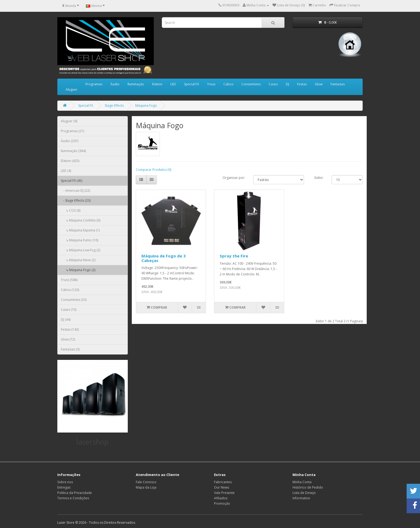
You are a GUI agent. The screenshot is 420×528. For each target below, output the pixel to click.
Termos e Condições (73, 498)
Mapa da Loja (146, 487)
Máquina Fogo (146, 106)
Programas (94, 84)
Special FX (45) (72, 181)
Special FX (192, 84)
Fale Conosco (146, 482)
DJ (287, 84)
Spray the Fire (234, 256)
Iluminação (136, 84)
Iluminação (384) (73, 151)
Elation (157, 84)
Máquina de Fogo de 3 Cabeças (164, 258)
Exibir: (319, 178)
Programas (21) (72, 131)
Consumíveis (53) (74, 300)
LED (173, 84)
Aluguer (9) (69, 121)
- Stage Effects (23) (76, 200)
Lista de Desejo (304, 493)
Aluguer (72, 89)
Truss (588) (69, 280)
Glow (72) (68, 339)
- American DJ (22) (75, 191)
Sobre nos (65, 482)
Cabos (228, 84)
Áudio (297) (70, 141)
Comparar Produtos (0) (153, 170)
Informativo (301, 498)
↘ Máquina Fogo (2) (78, 270)
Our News (222, 487)
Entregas (64, 487)
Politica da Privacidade (75, 493)
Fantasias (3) (70, 349)
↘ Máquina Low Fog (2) (80, 250)
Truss (211, 84)
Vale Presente (224, 493)
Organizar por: (234, 178)
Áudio (115, 84)
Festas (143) (70, 329)
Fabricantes (223, 482)
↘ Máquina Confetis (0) (80, 220)
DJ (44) (66, 320)
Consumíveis (251, 84)
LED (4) (66, 171)
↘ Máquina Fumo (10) (79, 240)
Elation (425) (70, 161)
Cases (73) (69, 310)
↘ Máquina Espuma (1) (80, 230)
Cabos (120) (70, 290)
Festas (302, 84)
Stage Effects (114, 106)
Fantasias (338, 84)
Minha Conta (302, 482)
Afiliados (221, 498)
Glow (319, 84)
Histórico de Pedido (308, 487)
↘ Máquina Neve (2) (78, 260)
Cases (273, 84)
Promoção (222, 503)
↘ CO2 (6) (71, 210)
